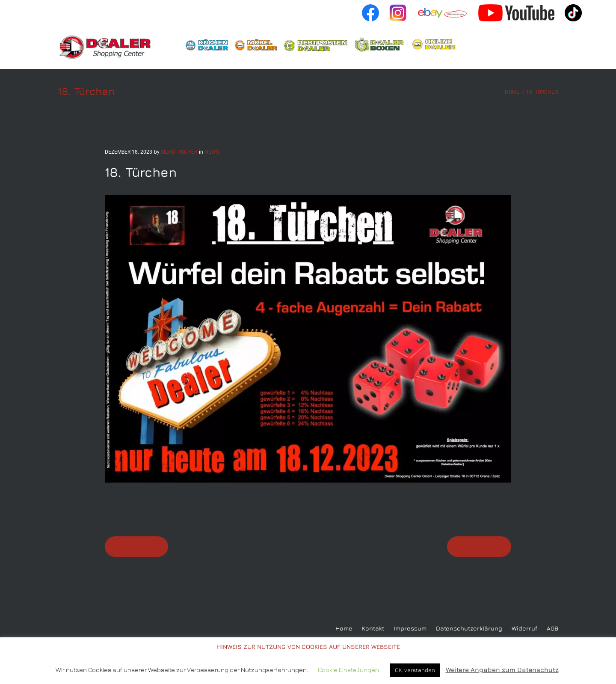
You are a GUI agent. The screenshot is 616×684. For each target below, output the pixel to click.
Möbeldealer (256, 45)
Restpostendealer (316, 45)
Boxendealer (380, 45)
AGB (552, 628)
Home (108, 47)
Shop (438, 45)
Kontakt (373, 628)
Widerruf (524, 628)
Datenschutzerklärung (469, 628)
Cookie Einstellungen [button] (348, 670)
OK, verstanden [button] (415, 670)
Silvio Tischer (179, 152)
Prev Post (140, 547)
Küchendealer (207, 45)
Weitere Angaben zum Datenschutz (502, 670)
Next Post (476, 547)
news (212, 152)
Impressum (410, 628)
